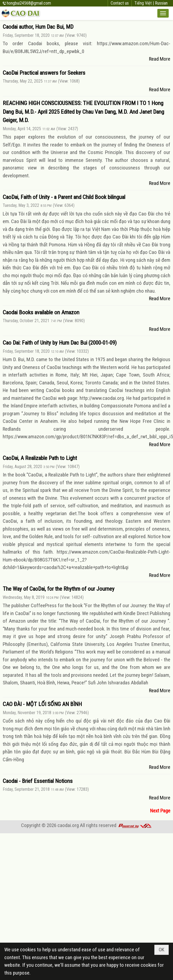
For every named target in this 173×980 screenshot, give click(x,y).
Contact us (120, 3)
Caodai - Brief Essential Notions (38, 781)
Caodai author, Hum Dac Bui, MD (38, 27)
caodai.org (68, 825)
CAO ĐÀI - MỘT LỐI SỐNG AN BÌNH (42, 704)
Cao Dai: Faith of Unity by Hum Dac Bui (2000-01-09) (60, 343)
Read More (160, 59)
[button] (163, 13)
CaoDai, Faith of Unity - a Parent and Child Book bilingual (64, 197)
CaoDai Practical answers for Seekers (44, 73)
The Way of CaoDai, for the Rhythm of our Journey (59, 589)
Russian (161, 3)
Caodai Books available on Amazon (41, 312)
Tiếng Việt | (145, 3)
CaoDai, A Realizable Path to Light (40, 458)
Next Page (160, 811)
